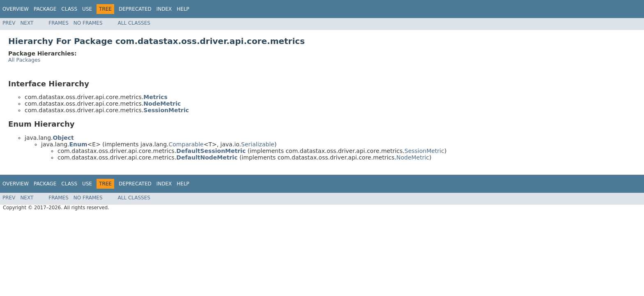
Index (164, 9)
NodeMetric (413, 157)
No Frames (88, 23)
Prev (9, 23)
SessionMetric (424, 151)
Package (45, 9)
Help (183, 9)
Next (27, 23)
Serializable (258, 144)
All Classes (134, 23)
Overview (16, 9)
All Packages (24, 60)
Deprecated (135, 9)
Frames (59, 23)
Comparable (186, 144)
